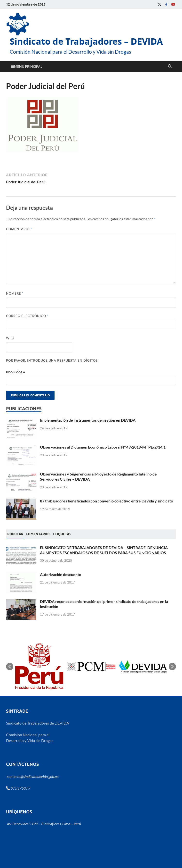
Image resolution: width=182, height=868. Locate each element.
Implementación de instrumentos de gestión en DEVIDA (88, 420)
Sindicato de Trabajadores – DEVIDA (86, 41)
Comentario (19, 229)
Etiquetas (62, 534)
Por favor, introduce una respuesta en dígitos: (52, 360)
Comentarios (38, 534)
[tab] (15, 534)
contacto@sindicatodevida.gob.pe (32, 776)
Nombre (15, 293)
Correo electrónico (27, 316)
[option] (39, 667)
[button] (10, 667)
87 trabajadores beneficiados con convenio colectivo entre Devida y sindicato (107, 501)
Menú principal (28, 66)
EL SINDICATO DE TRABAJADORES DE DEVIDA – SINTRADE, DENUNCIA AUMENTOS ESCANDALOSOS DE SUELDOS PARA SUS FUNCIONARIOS (104, 550)
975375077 (18, 788)
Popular (15, 534)
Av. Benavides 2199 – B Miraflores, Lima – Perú (44, 824)
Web (10, 338)
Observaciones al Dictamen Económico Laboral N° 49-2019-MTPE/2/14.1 (103, 447)
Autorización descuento (61, 574)
